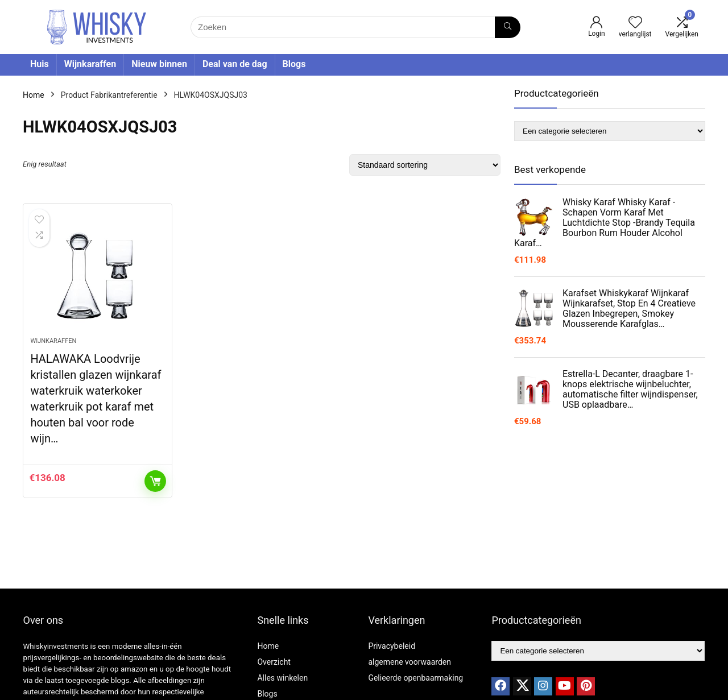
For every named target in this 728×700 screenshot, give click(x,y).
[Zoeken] (508, 27)
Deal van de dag (235, 64)
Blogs (294, 64)
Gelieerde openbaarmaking (415, 678)
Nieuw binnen (159, 64)
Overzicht (274, 662)
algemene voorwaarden (409, 662)
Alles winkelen (282, 678)
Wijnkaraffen (90, 64)
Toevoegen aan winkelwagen (155, 481)
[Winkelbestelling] (425, 165)
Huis (40, 64)
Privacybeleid (392, 646)
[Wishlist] (635, 23)
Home (34, 95)
